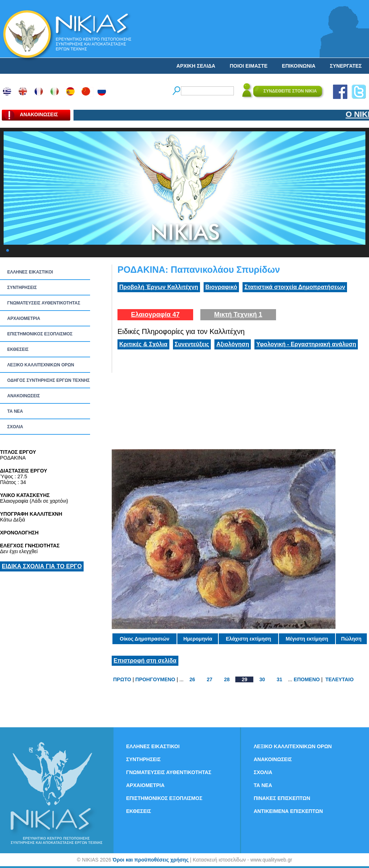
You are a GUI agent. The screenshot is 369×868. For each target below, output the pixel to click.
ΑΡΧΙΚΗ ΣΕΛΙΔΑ (196, 66)
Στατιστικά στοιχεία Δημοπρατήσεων (295, 287)
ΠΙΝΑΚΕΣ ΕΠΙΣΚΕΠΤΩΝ (282, 798)
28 (227, 679)
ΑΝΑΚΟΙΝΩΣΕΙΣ (24, 396)
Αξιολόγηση (233, 344)
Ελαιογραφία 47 (155, 315)
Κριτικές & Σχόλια (143, 344)
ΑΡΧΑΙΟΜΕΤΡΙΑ (24, 318)
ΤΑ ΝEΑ (15, 411)
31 (280, 679)
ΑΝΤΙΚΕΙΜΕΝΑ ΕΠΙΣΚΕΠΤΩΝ (288, 811)
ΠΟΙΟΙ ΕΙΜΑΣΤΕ (248, 66)
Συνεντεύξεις (192, 344)
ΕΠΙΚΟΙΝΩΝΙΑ (299, 66)
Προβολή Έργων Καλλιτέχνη (159, 287)
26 (192, 679)
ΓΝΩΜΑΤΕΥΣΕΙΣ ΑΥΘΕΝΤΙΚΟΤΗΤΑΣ (44, 303)
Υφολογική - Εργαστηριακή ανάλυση (306, 344)
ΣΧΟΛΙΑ (15, 427)
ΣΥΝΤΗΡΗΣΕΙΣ (22, 288)
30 (262, 679)
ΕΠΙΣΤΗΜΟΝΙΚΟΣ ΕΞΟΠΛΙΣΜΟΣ (40, 334)
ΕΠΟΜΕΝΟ (307, 679)
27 (210, 679)
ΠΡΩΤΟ (122, 679)
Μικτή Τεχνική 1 (238, 315)
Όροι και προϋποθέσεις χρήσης (150, 860)
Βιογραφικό (221, 287)
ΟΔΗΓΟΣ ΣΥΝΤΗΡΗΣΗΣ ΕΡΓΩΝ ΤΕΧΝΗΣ (48, 380)
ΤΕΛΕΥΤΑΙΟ (339, 679)
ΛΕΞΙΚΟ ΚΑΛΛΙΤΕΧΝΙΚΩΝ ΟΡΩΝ (41, 365)
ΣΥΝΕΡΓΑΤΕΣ (346, 66)
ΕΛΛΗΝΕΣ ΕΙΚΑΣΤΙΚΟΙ (30, 272)
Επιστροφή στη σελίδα (145, 661)
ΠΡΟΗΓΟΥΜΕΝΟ (155, 679)
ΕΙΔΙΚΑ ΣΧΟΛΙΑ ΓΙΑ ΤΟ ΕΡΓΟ (42, 566)
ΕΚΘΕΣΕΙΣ (18, 349)
